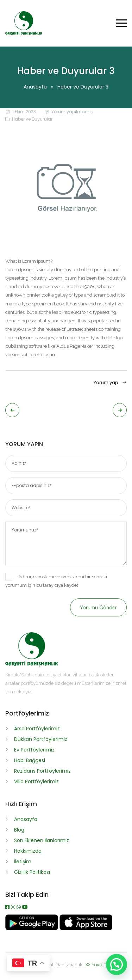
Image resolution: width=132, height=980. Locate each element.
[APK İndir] (32, 929)
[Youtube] (25, 907)
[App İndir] (86, 929)
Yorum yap (110, 382)
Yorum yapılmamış (72, 112)
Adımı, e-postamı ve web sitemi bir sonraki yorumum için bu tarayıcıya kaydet (56, 580)
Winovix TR (98, 965)
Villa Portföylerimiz (36, 781)
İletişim (23, 862)
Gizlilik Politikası (32, 872)
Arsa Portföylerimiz (37, 729)
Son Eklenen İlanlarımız (42, 840)
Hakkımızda (28, 851)
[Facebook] (8, 907)
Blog (19, 830)
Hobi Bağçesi (30, 760)
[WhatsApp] (19, 907)
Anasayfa (35, 87)
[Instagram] (14, 907)
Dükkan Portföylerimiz (41, 739)
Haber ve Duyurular (32, 119)
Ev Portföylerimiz (34, 750)
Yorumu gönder (98, 608)
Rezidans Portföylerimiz (42, 771)
